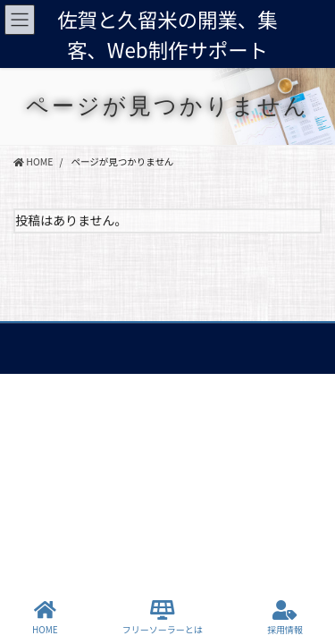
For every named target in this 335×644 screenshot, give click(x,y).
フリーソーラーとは (163, 618)
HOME (45, 618)
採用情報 (285, 618)
